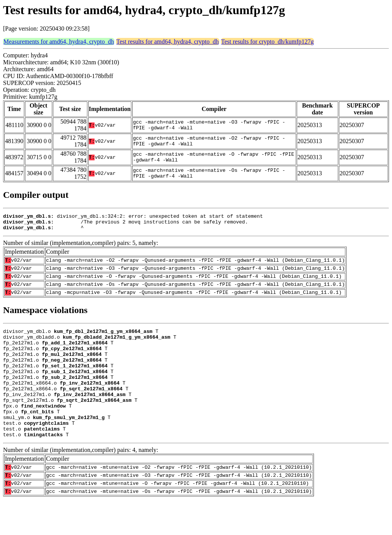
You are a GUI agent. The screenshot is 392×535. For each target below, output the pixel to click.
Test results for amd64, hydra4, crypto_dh (168, 42)
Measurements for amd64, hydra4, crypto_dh (59, 42)
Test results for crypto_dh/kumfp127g (268, 42)
